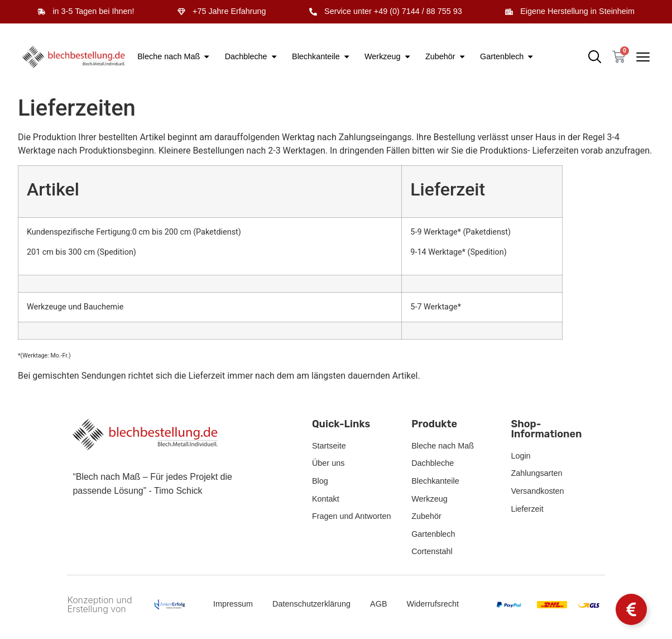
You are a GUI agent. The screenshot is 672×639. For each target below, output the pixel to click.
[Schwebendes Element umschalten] (631, 609)
